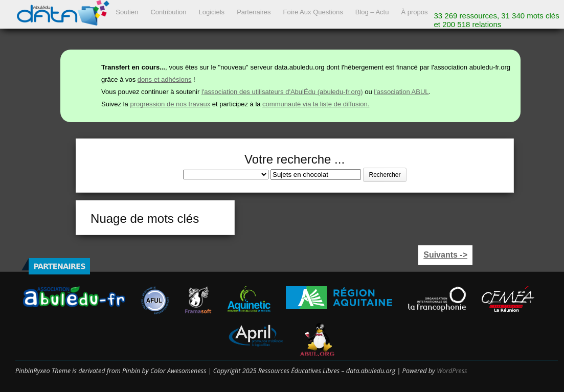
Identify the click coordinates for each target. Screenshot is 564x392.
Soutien (127, 12)
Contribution (168, 12)
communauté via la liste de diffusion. (316, 104)
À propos (414, 12)
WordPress (452, 371)
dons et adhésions (165, 79)
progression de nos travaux (170, 104)
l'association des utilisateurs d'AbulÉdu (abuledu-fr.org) (282, 92)
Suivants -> (445, 255)
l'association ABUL (401, 92)
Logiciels (212, 12)
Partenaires (254, 12)
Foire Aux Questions (313, 12)
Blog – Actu (372, 12)
